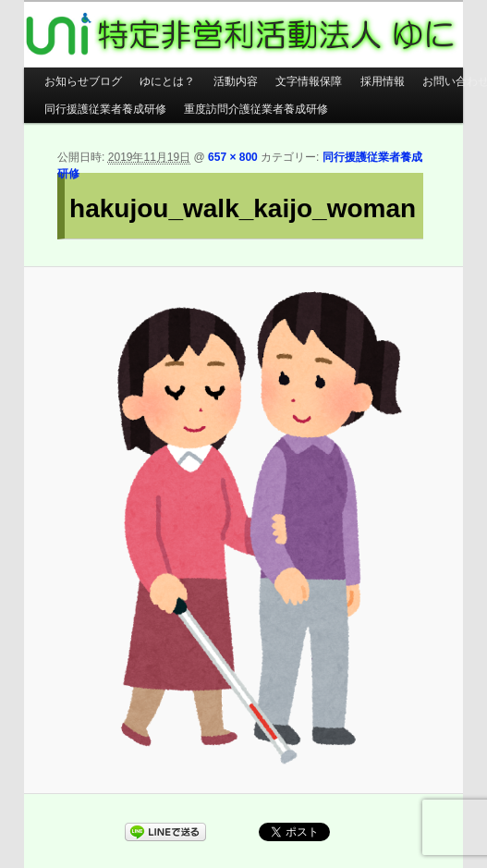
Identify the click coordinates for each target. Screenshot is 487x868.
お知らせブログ (83, 81)
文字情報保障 (309, 81)
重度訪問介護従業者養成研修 (256, 109)
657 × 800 (233, 157)
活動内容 (236, 81)
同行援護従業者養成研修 (105, 109)
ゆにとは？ (167, 81)
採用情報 (383, 81)
